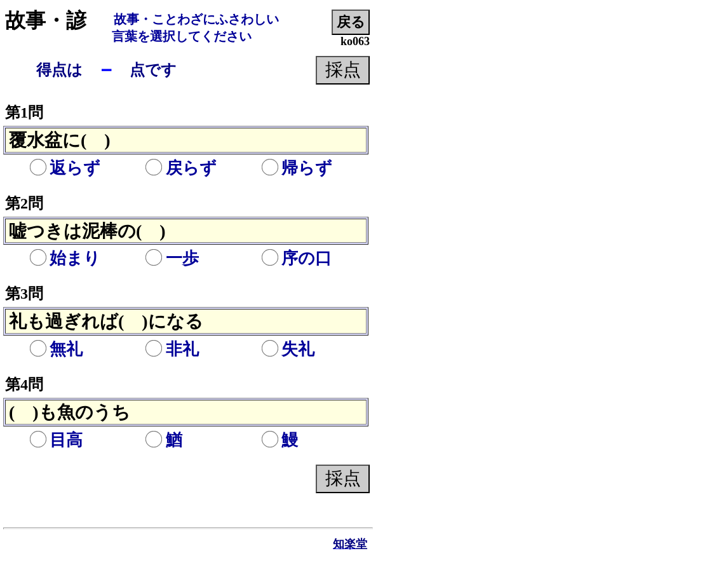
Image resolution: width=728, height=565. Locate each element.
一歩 (172, 258)
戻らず (181, 168)
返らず (65, 168)
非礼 (172, 349)
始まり (65, 258)
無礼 (56, 349)
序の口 (296, 258)
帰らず (297, 168)
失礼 (288, 349)
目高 (56, 440)
